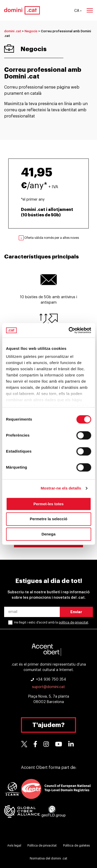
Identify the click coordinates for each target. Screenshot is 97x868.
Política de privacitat (42, 846)
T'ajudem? (48, 725)
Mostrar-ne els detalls (61, 488)
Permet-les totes (48, 504)
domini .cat (13, 31)
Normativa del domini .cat (48, 858)
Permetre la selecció (48, 519)
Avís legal (14, 846)
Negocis (31, 31)
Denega (48, 534)
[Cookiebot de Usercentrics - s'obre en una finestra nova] (69, 330)
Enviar (76, 612)
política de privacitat (73, 622)
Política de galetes (76, 846)
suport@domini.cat (48, 687)
